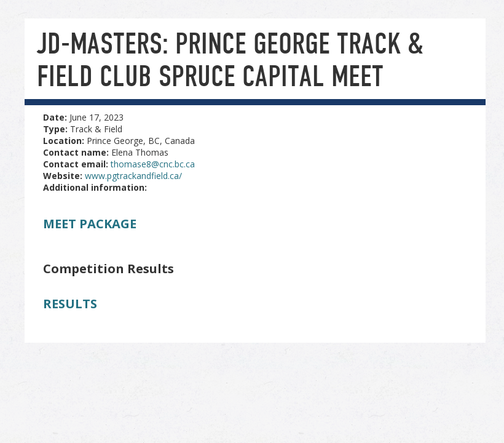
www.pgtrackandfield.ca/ (133, 176)
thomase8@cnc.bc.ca (153, 164)
